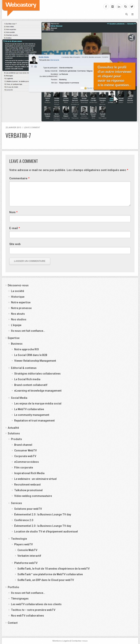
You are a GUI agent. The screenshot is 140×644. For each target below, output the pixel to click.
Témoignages (20, 599)
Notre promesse (21, 308)
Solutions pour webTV (28, 509)
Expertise (14, 338)
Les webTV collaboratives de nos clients (36, 604)
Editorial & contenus (24, 368)
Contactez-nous (80, 641)
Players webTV (23, 544)
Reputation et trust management (34, 421)
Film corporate (24, 468)
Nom (13, 212)
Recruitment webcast (27, 485)
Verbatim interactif (29, 556)
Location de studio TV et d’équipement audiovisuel (46, 532)
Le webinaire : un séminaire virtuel (35, 479)
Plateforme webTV (26, 563)
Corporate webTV (25, 456)
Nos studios (19, 319)
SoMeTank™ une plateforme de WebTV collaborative (50, 574)
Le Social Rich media (27, 379)
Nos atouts (18, 314)
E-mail (15, 228)
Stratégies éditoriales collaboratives (37, 374)
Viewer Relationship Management (35, 361)
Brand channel (23, 445)
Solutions (14, 433)
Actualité (13, 428)
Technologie (19, 539)
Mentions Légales (61, 641)
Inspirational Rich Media (29, 473)
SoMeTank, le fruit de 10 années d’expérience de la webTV (54, 569)
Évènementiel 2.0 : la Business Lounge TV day (43, 514)
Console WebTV (27, 550)
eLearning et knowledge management (38, 391)
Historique (18, 297)
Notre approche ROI (27, 349)
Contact (13, 623)
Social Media (19, 398)
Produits (16, 439)
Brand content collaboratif (31, 385)
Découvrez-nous (18, 285)
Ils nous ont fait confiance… (28, 331)
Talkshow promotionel (28, 490)
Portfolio (13, 587)
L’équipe (16, 325)
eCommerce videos (27, 462)
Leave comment (32, 128)
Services (16, 503)
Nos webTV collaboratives (27, 616)
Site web (15, 244)
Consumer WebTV (25, 450)
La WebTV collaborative (29, 409)
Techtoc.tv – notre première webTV (33, 610)
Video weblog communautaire (33, 496)
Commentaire (19, 178)
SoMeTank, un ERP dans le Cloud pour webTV (46, 580)
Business (17, 344)
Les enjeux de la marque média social (38, 404)
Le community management (32, 415)
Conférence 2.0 (24, 520)
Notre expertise (21, 302)
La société (18, 291)
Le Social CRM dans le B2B (31, 355)
